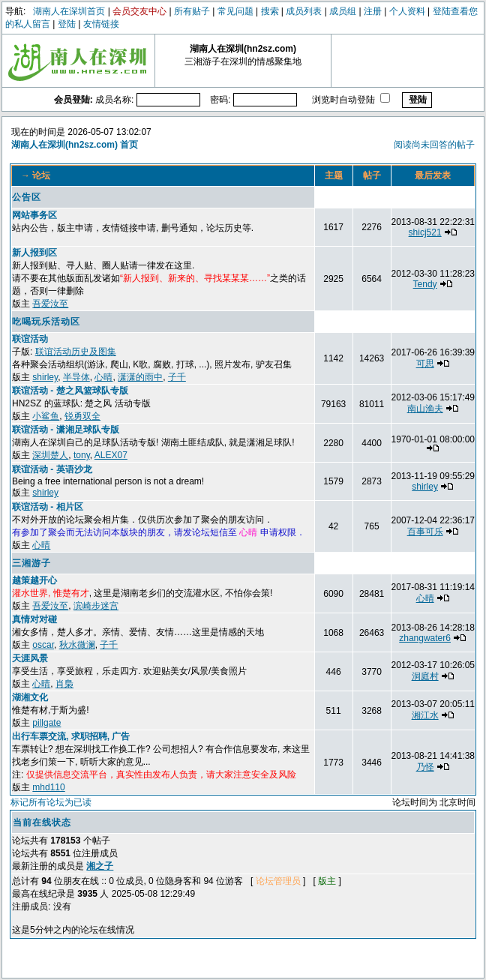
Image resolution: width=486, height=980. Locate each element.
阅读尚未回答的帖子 (434, 145)
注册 (373, 11)
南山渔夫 (425, 409)
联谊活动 (30, 339)
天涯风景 (30, 658)
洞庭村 (425, 676)
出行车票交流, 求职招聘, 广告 (71, 736)
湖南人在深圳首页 (69, 11)
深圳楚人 (50, 455)
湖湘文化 (30, 697)
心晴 (103, 377)
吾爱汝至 (50, 304)
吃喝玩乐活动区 (46, 322)
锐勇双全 (82, 416)
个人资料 (407, 11)
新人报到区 (34, 253)
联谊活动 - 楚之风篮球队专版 (70, 391)
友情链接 (101, 24)
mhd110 (48, 787)
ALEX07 (111, 455)
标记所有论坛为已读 (51, 802)
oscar (43, 645)
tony (82, 455)
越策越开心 (34, 580)
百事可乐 (425, 532)
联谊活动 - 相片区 (48, 507)
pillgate (46, 723)
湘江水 (425, 715)
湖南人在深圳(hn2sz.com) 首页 (75, 145)
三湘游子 (31, 563)
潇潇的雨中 (140, 377)
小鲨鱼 (46, 416)
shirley (45, 377)
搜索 (270, 11)
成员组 (343, 11)
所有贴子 (192, 11)
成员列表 (304, 11)
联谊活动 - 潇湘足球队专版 (66, 430)
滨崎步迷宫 (96, 606)
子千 (177, 377)
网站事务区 (34, 215)
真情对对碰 (34, 619)
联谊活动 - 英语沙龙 (52, 469)
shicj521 (425, 232)
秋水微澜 (77, 645)
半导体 (76, 377)
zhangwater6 (425, 638)
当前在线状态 (42, 823)
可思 (425, 364)
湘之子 (100, 866)
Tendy (425, 284)
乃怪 (425, 767)
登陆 (67, 24)
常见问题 (235, 11)
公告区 (27, 197)
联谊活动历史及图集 (76, 352)
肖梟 (64, 684)
